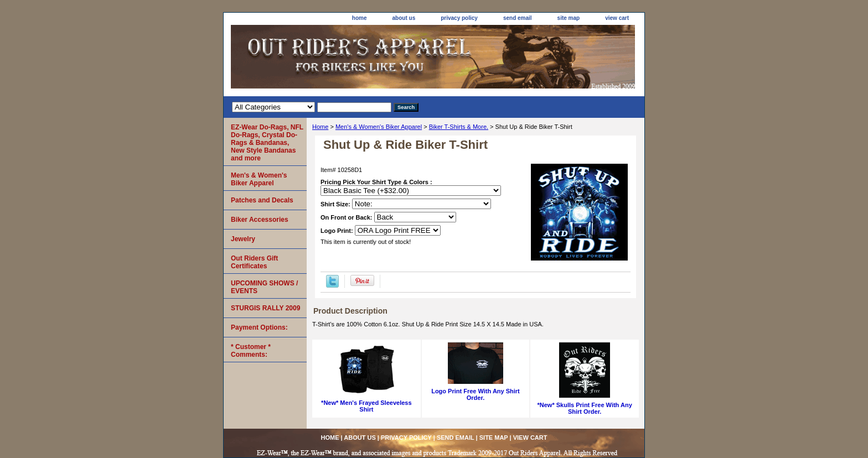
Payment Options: (259, 327)
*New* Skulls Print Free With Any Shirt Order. (585, 408)
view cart (617, 18)
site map (569, 18)
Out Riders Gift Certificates (254, 262)
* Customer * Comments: (251, 351)
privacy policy (459, 18)
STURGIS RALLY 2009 (265, 308)
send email (518, 18)
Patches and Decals (262, 200)
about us (404, 18)
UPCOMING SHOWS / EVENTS (264, 287)
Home (320, 127)
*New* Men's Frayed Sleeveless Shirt (366, 406)
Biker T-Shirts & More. (459, 127)
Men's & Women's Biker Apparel (379, 127)
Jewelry (243, 239)
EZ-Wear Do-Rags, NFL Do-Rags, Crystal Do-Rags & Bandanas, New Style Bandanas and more (267, 143)
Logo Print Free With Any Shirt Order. (476, 394)
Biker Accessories (260, 220)
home (360, 18)
